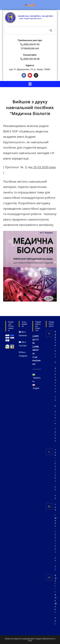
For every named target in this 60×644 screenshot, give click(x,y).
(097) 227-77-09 (36, 340)
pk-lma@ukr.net (37, 361)
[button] (30, 84)
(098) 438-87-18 (36, 350)
